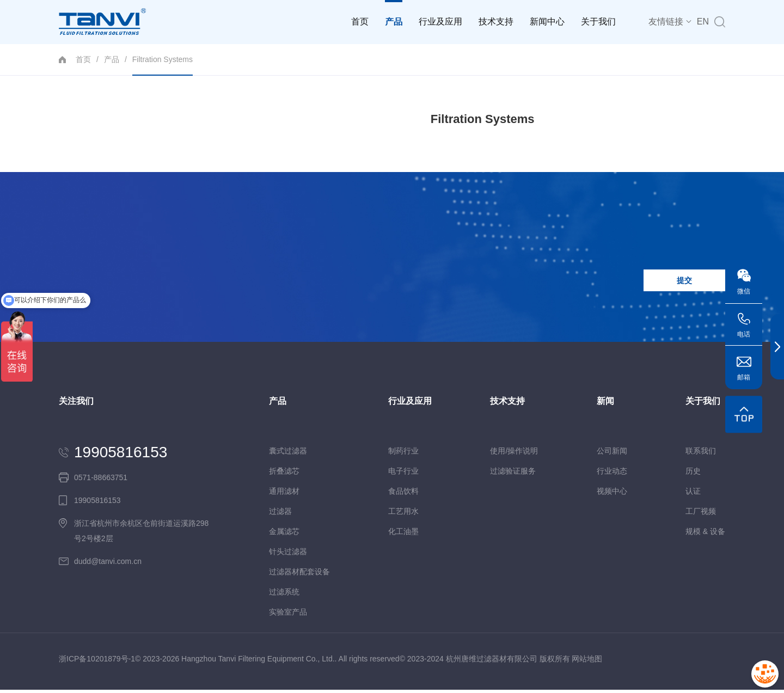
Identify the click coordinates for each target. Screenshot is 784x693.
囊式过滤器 (288, 454)
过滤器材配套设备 (299, 575)
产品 (394, 13)
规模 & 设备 (705, 535)
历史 (693, 474)
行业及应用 (440, 22)
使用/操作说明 (514, 454)
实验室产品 (288, 615)
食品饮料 (403, 494)
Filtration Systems (163, 65)
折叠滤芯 (284, 474)
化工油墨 (403, 535)
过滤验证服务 (513, 474)
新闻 (605, 404)
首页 (360, 22)
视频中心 (612, 494)
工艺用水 (403, 514)
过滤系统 (284, 595)
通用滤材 (284, 494)
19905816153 (121, 456)
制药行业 (403, 454)
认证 (693, 494)
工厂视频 (701, 514)
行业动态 (612, 474)
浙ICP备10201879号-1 (97, 662)
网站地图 (587, 662)
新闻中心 (547, 22)
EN (703, 22)
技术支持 (496, 22)
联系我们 (701, 454)
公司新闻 (612, 454)
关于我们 (598, 22)
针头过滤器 (288, 555)
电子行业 (403, 474)
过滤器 (280, 514)
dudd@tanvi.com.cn (108, 565)
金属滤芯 (284, 535)
